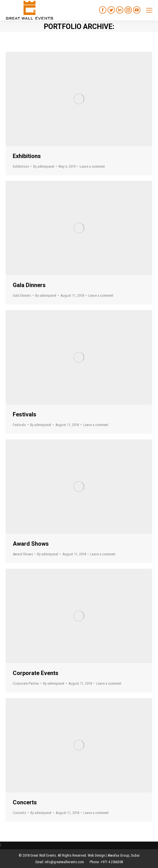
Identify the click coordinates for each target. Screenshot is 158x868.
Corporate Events (36, 673)
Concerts (25, 802)
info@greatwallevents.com (64, 862)
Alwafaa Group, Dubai (124, 855)
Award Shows (31, 544)
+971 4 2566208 (112, 862)
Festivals (25, 414)
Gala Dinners (29, 285)
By (44, 166)
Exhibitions (27, 156)
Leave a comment (92, 166)
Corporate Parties (26, 683)
